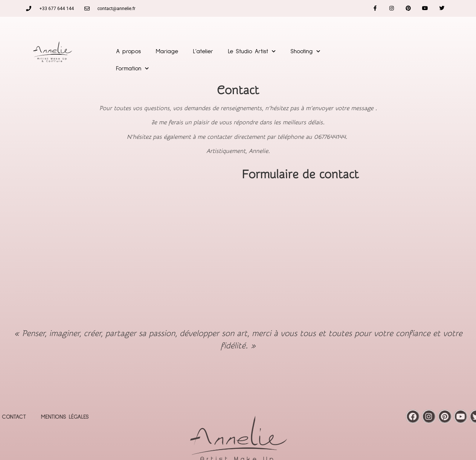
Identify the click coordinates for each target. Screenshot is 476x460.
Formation (132, 68)
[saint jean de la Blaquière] (119, 244)
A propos (128, 51)
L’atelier (203, 51)
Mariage (167, 51)
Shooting (305, 51)
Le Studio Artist (252, 51)
